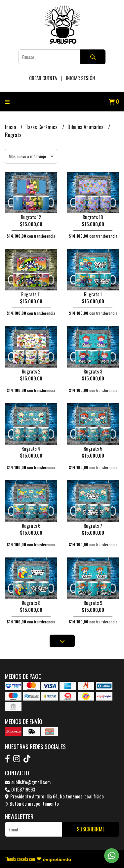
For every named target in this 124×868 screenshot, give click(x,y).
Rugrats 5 (93, 449)
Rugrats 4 (31, 449)
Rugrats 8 (31, 603)
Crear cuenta (43, 78)
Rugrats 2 (31, 371)
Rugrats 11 (31, 294)
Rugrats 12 (31, 217)
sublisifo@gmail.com (28, 782)
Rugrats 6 (31, 526)
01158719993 (20, 789)
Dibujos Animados (86, 127)
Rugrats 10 (93, 217)
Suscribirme (91, 829)
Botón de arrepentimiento (32, 804)
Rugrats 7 (93, 526)
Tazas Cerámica (42, 127)
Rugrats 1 (93, 294)
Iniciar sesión (80, 78)
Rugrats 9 (93, 603)
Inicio (11, 127)
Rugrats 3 (93, 371)
